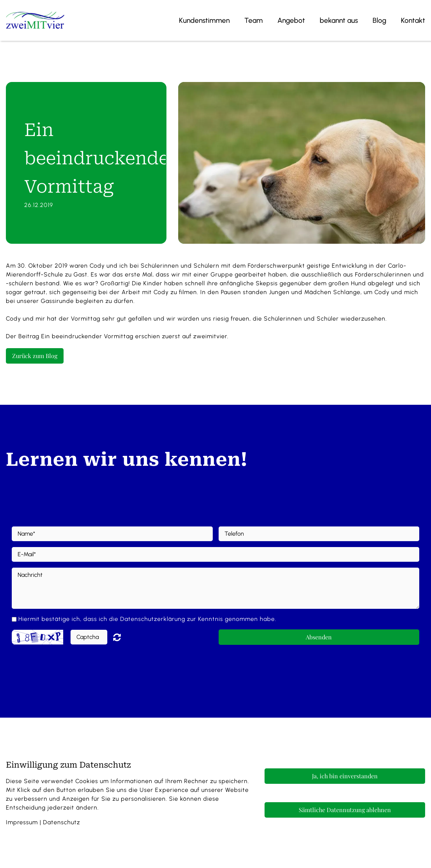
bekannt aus (339, 20)
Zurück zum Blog (35, 356)
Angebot (291, 20)
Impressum (22, 822)
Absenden (319, 637)
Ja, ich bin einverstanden (345, 776)
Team (254, 20)
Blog (379, 20)
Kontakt (413, 20)
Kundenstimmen (204, 20)
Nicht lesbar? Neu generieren (122, 637)
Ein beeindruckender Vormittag (87, 336)
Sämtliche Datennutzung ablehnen (345, 810)
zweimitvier (210, 336)
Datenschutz (62, 822)
